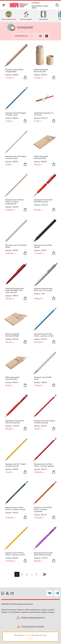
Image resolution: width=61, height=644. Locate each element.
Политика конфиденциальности (33, 618)
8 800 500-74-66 (8, 604)
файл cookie (27, 635)
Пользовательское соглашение (33, 626)
